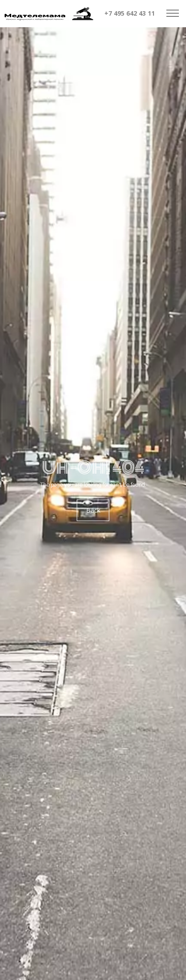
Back (93, 510)
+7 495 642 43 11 (130, 13)
